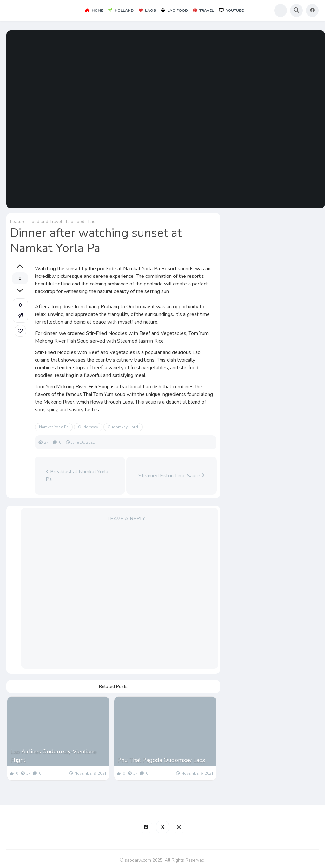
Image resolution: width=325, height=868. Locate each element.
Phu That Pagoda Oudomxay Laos (161, 760)
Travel (203, 10)
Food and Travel (46, 221)
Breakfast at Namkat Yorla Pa (77, 476)
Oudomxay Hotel (123, 427)
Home (94, 10)
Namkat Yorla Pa (54, 427)
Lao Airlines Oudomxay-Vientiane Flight (53, 756)
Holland (121, 10)
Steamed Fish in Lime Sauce (172, 476)
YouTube (231, 10)
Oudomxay (88, 427)
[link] (20, 331)
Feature (18, 221)
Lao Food (174, 10)
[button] (20, 310)
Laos (147, 10)
